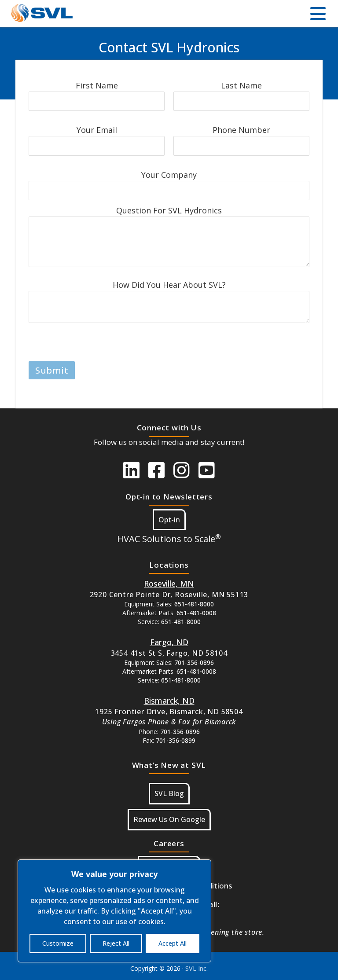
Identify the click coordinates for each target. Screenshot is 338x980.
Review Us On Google (169, 819)
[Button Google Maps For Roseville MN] (169, 584)
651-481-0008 (196, 613)
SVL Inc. (197, 968)
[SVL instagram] (182, 470)
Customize (58, 943)
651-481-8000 (194, 604)
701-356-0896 (194, 663)
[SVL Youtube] (207, 470)
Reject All (116, 943)
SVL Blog (169, 793)
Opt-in (169, 520)
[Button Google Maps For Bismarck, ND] (169, 701)
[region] (114, 911)
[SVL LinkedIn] (131, 470)
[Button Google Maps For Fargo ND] (169, 642)
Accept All (173, 943)
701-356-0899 (176, 740)
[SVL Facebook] (156, 470)
